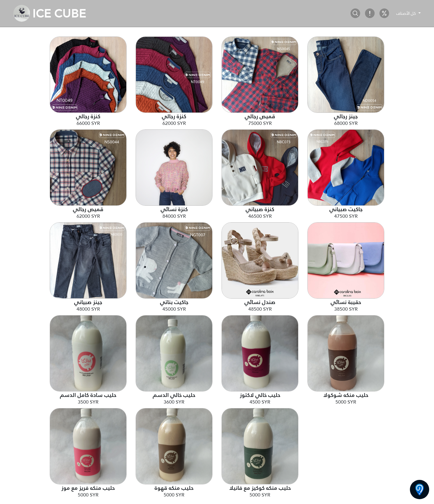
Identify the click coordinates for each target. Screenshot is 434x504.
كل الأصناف (407, 13)
